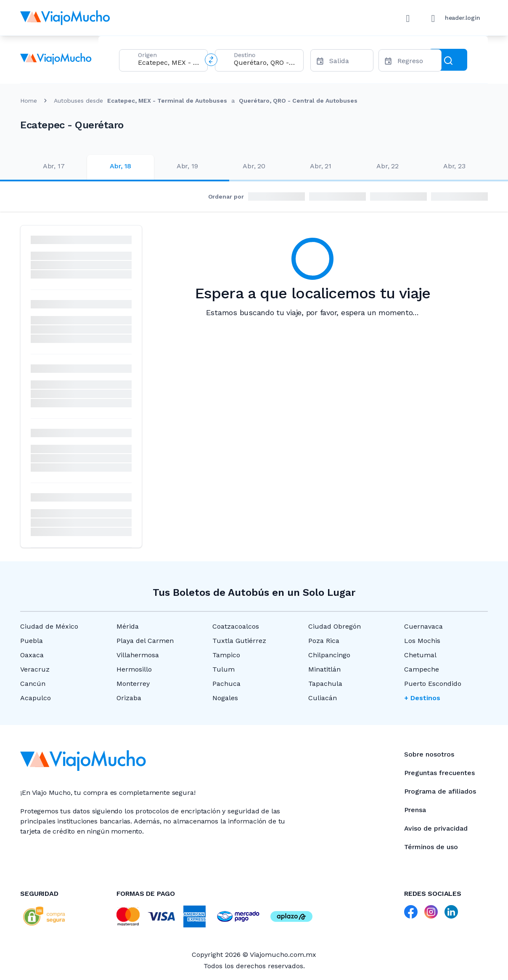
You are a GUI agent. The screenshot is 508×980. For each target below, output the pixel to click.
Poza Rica (324, 641)
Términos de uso (431, 847)
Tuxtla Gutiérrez (239, 641)
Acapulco (36, 698)
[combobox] (169, 62)
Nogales (225, 698)
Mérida (128, 626)
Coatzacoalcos (236, 626)
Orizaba (129, 698)
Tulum (224, 669)
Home (29, 101)
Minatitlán (324, 669)
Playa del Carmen (145, 641)
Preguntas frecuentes (439, 773)
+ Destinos (422, 698)
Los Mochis (422, 641)
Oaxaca (32, 655)
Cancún (33, 684)
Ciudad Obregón (335, 626)
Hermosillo (134, 669)
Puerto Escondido (433, 684)
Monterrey (133, 684)
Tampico (226, 655)
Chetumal (420, 655)
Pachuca (226, 684)
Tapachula (325, 684)
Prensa (415, 810)
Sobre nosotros (429, 754)
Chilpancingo (329, 655)
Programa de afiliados (440, 791)
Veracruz (35, 669)
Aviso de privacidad (436, 828)
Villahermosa (138, 655)
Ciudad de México (49, 626)
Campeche (422, 669)
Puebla (32, 641)
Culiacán (323, 698)
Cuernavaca (423, 626)
